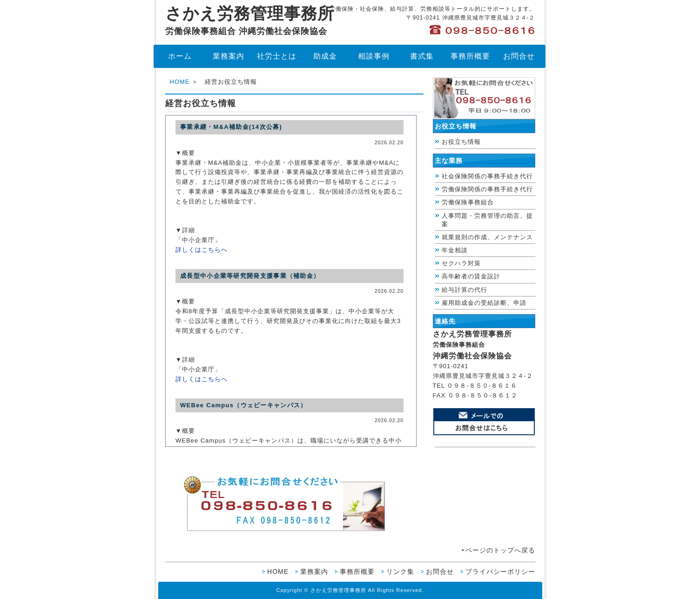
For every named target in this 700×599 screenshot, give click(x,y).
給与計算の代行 (464, 290)
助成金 (325, 56)
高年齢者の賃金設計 (471, 276)
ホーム (180, 56)
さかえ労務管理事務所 (250, 20)
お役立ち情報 (461, 142)
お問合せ (519, 56)
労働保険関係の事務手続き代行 (487, 189)
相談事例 (374, 56)
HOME (180, 82)
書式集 (422, 56)
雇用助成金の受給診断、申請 (484, 303)
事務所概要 (470, 56)
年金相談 (455, 250)
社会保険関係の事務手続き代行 (487, 176)
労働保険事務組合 (468, 202)
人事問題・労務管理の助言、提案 (487, 220)
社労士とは (277, 56)
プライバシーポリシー (500, 572)
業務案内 (229, 56)
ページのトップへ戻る (500, 550)
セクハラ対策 (461, 263)
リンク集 (400, 572)
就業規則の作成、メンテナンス (487, 237)
